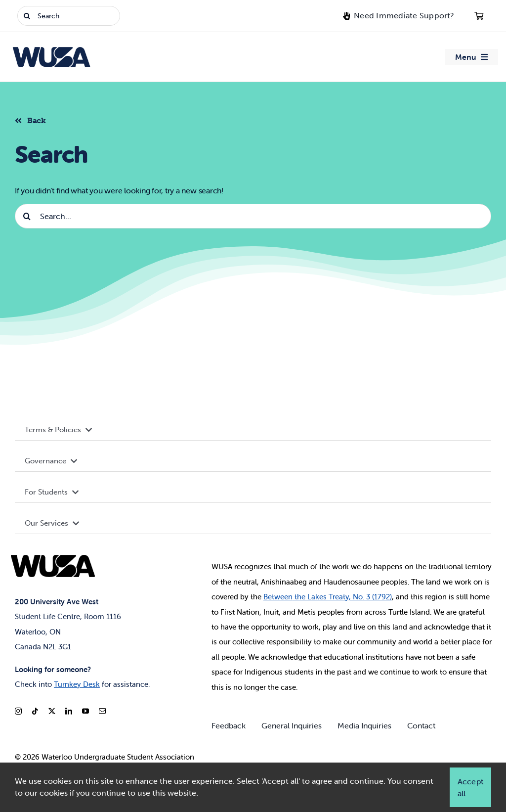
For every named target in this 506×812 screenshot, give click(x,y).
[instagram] (18, 711)
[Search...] (253, 216)
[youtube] (85, 711)
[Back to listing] (34, 119)
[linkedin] (69, 711)
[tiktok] (35, 711)
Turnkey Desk (77, 684)
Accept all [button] (470, 787)
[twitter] (52, 711)
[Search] (69, 16)
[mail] (102, 711)
